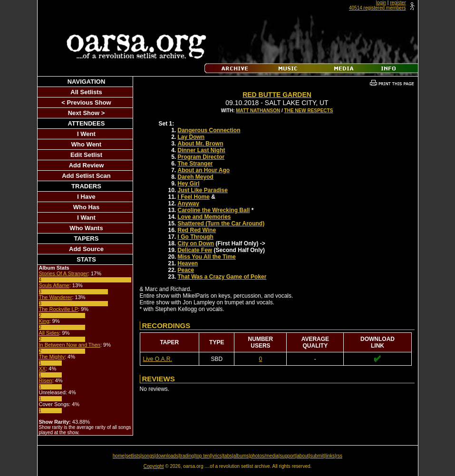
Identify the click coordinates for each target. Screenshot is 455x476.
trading (187, 456)
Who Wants (86, 228)
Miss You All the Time (207, 257)
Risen (46, 380)
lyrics (217, 456)
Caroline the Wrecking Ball (214, 210)
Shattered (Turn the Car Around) (221, 223)
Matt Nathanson (258, 111)
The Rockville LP (59, 309)
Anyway (189, 204)
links (330, 456)
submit (317, 456)
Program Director (201, 157)
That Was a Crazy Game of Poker (222, 277)
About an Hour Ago (204, 170)
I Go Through (196, 237)
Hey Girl (189, 184)
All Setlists (86, 92)
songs (148, 456)
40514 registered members (378, 8)
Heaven (188, 263)
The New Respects (309, 111)
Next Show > (87, 113)
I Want (86, 218)
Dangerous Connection (209, 130)
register (398, 3)
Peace (186, 270)
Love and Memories (204, 217)
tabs (227, 456)
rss (339, 456)
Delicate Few (195, 250)
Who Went (86, 144)
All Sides (49, 333)
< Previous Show (86, 102)
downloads (167, 456)
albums (241, 456)
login (381, 3)
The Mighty (52, 357)
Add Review (87, 165)
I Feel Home (194, 197)
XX (43, 369)
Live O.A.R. (158, 359)
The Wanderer (56, 297)
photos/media (264, 456)
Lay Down (191, 137)
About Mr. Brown (201, 144)
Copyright (154, 466)
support (287, 456)
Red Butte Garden (277, 95)
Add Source (86, 249)
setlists (133, 456)
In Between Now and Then (70, 345)
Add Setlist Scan (86, 176)
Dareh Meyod (196, 177)
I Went (86, 134)
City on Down (196, 243)
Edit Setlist (86, 155)
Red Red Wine (197, 230)
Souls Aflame (54, 285)
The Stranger (195, 164)
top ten (203, 456)
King (44, 321)
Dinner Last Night (202, 150)
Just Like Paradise (203, 190)
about (303, 456)
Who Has (87, 207)
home (119, 456)
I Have (86, 197)
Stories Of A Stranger (63, 273)
